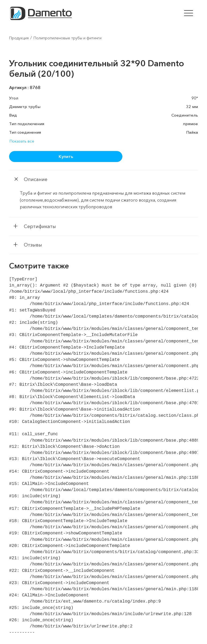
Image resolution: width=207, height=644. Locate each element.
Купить (66, 156)
